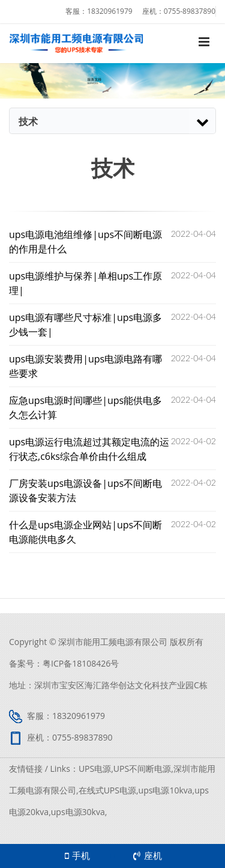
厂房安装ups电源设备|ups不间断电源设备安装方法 (85, 491)
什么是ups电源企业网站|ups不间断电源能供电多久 (85, 532)
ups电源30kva (78, 812)
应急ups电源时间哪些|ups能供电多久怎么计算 (85, 408)
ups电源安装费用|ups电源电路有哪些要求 (85, 366)
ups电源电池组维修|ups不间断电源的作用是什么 (85, 242)
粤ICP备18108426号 (81, 663)
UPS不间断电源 (142, 769)
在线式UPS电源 (107, 790)
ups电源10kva (166, 790)
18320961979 (109, 11)
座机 (148, 855)
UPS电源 (95, 769)
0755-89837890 (190, 11)
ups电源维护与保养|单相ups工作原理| (85, 283)
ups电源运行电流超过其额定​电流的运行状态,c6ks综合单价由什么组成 (89, 449)
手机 (77, 855)
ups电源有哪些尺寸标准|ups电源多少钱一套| (85, 325)
